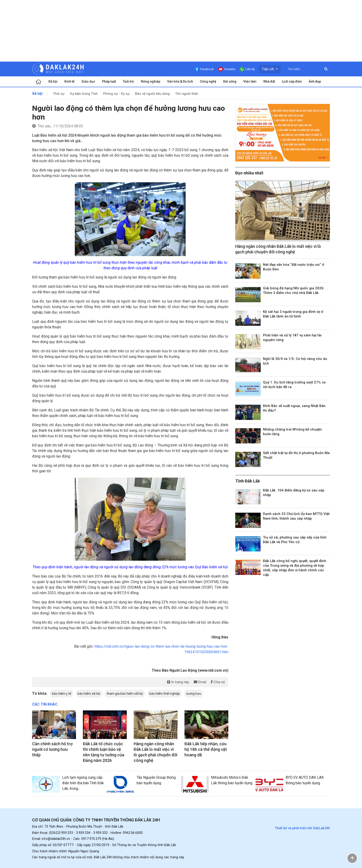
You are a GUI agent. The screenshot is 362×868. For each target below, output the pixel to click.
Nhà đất (269, 81)
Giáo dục (88, 81)
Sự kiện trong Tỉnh (84, 94)
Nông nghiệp (151, 81)
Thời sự (59, 94)
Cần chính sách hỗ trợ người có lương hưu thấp (52, 749)
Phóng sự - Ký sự (116, 94)
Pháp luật (109, 81)
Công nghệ (208, 81)
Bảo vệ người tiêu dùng (152, 94)
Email (200, 682)
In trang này (178, 682)
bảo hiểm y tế (62, 694)
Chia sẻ (218, 682)
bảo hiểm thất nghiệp (165, 694)
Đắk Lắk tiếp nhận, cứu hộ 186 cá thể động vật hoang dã (206, 749)
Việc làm (250, 81)
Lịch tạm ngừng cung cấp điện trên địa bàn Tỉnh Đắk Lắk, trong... (83, 783)
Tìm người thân (187, 94)
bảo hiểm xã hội (89, 694)
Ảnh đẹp (315, 81)
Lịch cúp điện (292, 81)
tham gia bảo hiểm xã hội (125, 694)
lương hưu (194, 694)
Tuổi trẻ (128, 81)
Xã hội (53, 81)
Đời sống (230, 81)
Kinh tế (69, 81)
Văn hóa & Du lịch (180, 81)
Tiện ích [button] (268, 69)
